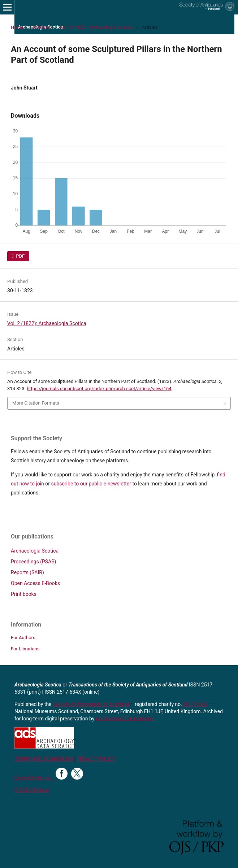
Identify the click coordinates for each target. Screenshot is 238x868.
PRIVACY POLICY (96, 759)
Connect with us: (35, 778)
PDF (20, 256)
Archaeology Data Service (124, 719)
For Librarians (25, 649)
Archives (42, 27)
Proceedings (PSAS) (33, 562)
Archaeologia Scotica (35, 551)
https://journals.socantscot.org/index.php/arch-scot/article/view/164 (99, 389)
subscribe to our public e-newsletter (91, 484)
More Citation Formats (36, 403)
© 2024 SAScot (32, 790)
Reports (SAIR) (27, 572)
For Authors (23, 638)
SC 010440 (196, 704)
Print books (24, 594)
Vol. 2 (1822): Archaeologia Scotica (96, 27)
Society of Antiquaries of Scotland (92, 704)
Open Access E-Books (35, 583)
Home (17, 27)
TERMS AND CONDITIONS (44, 759)
